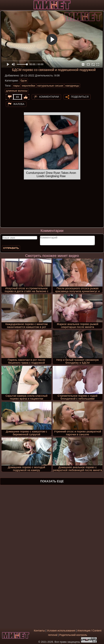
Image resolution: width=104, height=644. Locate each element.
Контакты (39, 631)
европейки (29, 86)
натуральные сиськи (50, 86)
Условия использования (61, 631)
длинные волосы (17, 91)
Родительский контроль (73, 635)
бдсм (23, 80)
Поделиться (80, 97)
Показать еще (52, 481)
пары (16, 86)
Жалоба (19, 104)
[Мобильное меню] (3, 5)
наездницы (72, 86)
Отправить (11, 248)
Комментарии (49, 97)
